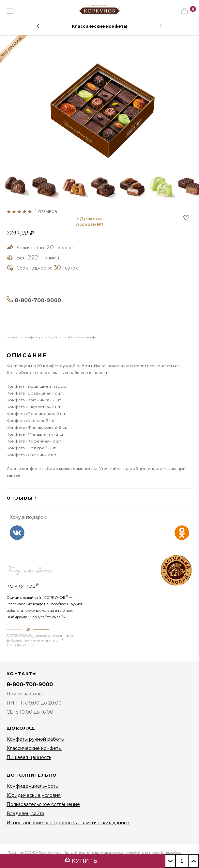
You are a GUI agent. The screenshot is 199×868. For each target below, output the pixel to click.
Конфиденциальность (32, 786)
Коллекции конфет (83, 337)
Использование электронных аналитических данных (68, 823)
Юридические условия (34, 795)
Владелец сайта (25, 814)
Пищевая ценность (29, 757)
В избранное (186, 218)
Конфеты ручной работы (43, 337)
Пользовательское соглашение (43, 804)
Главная (13, 337)
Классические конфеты (99, 26)
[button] (38, 26)
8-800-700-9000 (38, 300)
